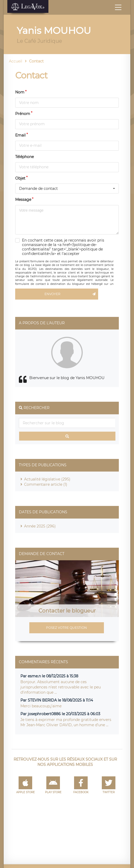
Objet (20, 178)
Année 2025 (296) (40, 526)
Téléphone (24, 157)
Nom (20, 92)
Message (23, 200)
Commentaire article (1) (46, 484)
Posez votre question (66, 628)
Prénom (23, 114)
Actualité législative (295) (47, 479)
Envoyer (71, 294)
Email (20, 135)
